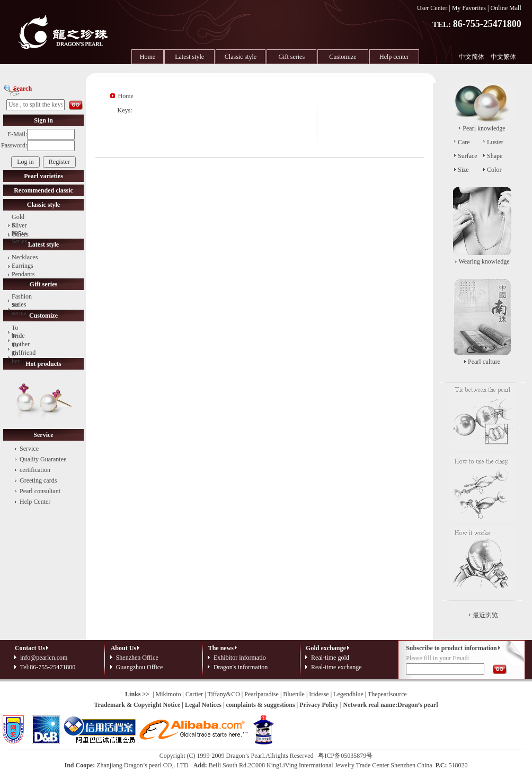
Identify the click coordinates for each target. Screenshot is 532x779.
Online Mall (506, 8)
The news (221, 648)
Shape (495, 156)
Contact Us (33, 648)
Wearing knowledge (484, 261)
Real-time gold (330, 658)
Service (29, 449)
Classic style (241, 57)
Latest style (189, 57)
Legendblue (348, 694)
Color (494, 170)
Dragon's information (241, 667)
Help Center (35, 502)
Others (20, 234)
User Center (432, 8)
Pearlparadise (261, 694)
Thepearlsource (387, 694)
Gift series (291, 57)
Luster (495, 142)
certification (35, 470)
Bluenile (294, 694)
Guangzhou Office (140, 667)
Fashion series (22, 300)
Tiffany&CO (223, 694)
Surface (468, 156)
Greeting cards (38, 480)
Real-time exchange (336, 667)
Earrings (23, 266)
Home (148, 57)
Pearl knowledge (484, 128)
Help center (394, 57)
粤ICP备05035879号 (345, 756)
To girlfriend (24, 349)
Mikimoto (169, 694)
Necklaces (25, 257)
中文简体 (472, 57)
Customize (343, 57)
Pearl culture (484, 362)
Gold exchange (326, 648)
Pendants (23, 274)
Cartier (194, 694)
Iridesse (319, 694)
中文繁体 (503, 57)
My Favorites (469, 8)
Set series (19, 309)
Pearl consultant (40, 491)
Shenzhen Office (137, 658)
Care (464, 142)
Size (463, 170)
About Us (126, 648)
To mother (21, 340)
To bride (18, 332)
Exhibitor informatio (240, 658)
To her (16, 357)
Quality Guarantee (43, 459)
